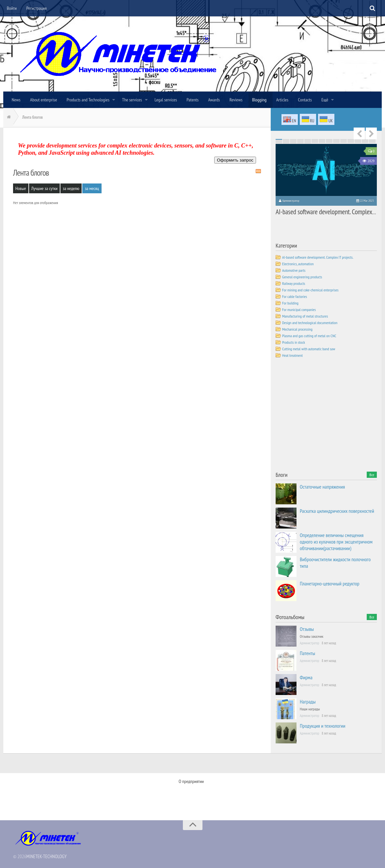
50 (329, 141)
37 (336, 141)
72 (286, 143)
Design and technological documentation (310, 322)
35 (322, 141)
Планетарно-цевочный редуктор (330, 583)
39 (351, 141)
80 (344, 143)
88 (300, 143)
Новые (21, 188)
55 (365, 141)
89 (308, 143)
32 (300, 141)
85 (279, 143)
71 (279, 143)
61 (308, 142)
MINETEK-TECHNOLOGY (47, 854)
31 (293, 141)
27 (365, 140)
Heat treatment (292, 355)
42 (372, 141)
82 (358, 143)
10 (344, 139)
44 (286, 141)
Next (371, 133)
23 (336, 140)
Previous (359, 133)
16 (286, 140)
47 (308, 141)
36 (329, 141)
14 (372, 139)
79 (336, 143)
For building (290, 303)
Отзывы (307, 629)
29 (279, 141)
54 (358, 141)
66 (344, 142)
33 (308, 141)
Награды (308, 701)
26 (358, 140)
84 (372, 143)
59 (293, 142)
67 (351, 142)
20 (315, 140)
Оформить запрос (235, 160)
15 (279, 140)
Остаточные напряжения (322, 486)
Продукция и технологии (323, 725)
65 (336, 142)
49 (322, 141)
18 (300, 140)
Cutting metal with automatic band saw (309, 348)
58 (286, 142)
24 (344, 140)
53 (351, 141)
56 (372, 141)
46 (300, 141)
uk (326, 120)
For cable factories (295, 296)
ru (308, 120)
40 (358, 141)
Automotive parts (294, 270)
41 (365, 141)
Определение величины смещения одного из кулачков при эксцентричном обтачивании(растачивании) (336, 541)
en (289, 120)
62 (315, 142)
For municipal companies (299, 309)
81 (351, 143)
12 (358, 139)
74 (300, 143)
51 (336, 141)
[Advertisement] (325, 416)
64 (329, 142)
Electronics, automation (298, 263)
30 (286, 141)
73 (293, 143)
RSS (258, 171)
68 (358, 142)
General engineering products (302, 277)
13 (365, 139)
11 (351, 139)
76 (315, 143)
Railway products (294, 283)
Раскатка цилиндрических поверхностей (337, 511)
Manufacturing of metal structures (305, 316)
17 (293, 140)
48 (315, 141)
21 (322, 140)
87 (293, 143)
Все (372, 474)
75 (308, 143)
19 (308, 140)
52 (344, 141)
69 (365, 142)
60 (300, 142)
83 (365, 143)
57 (279, 142)
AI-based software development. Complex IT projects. (323, 211)
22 (329, 140)
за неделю (71, 188)
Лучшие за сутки (45, 188)
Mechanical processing (297, 329)
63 (322, 142)
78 (329, 143)
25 (351, 140)
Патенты (307, 653)
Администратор (291, 201)
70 (372, 142)
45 (293, 141)
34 (315, 141)
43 (279, 141)
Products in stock (294, 342)
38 (344, 141)
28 (372, 140)
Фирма (306, 677)
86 (286, 143)
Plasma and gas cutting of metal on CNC (309, 335)
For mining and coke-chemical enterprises (310, 290)
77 (322, 143)
